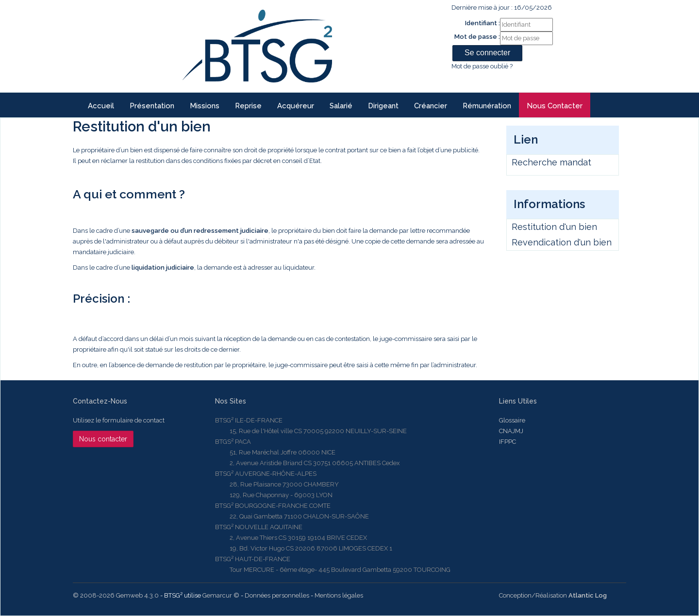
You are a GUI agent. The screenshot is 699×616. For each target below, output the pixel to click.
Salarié (341, 106)
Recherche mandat (551, 162)
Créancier (431, 106)
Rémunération (487, 106)
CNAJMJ (511, 431)
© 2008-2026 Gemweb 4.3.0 (116, 595)
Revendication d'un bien (562, 242)
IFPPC (508, 442)
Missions (205, 106)
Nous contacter (555, 106)
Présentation (152, 106)
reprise (248, 106)
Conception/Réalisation (553, 595)
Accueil (101, 106)
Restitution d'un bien (554, 227)
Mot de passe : (477, 37)
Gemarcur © (221, 595)
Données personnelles (277, 595)
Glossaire (512, 420)
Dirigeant (383, 106)
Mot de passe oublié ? (482, 66)
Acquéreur (296, 106)
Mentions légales (339, 595)
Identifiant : (483, 23)
